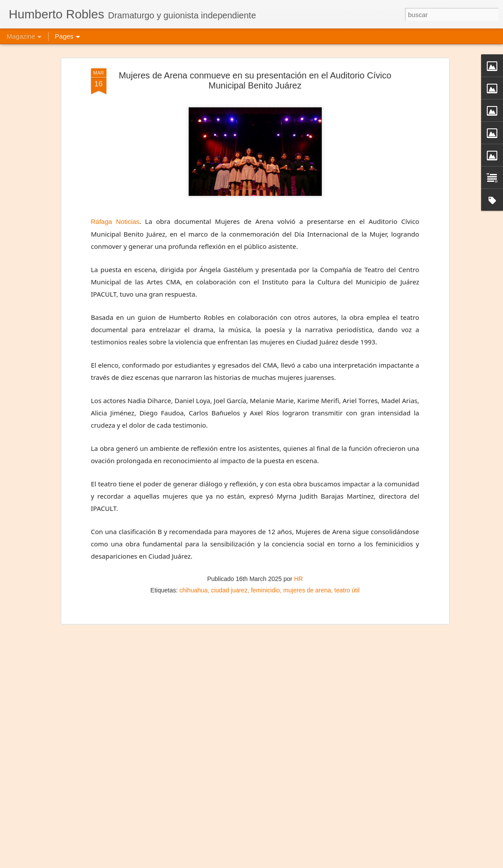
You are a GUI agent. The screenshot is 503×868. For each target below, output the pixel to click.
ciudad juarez (229, 590)
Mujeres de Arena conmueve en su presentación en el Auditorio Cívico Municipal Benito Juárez (255, 80)
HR (299, 579)
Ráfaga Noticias (115, 221)
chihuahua (194, 590)
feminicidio (265, 590)
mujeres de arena (307, 590)
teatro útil (347, 590)
